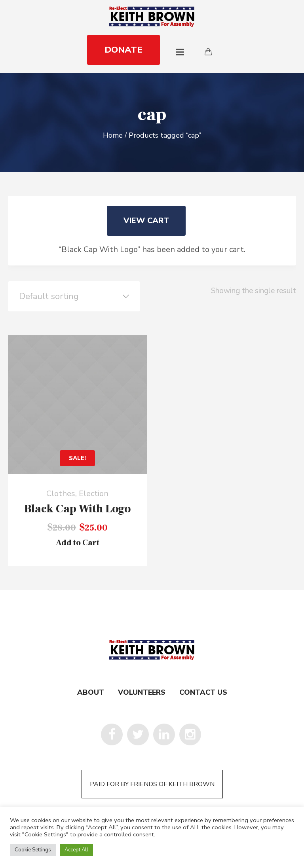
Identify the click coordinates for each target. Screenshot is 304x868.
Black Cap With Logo (77, 509)
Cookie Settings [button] (33, 850)
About (91, 692)
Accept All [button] (76, 850)
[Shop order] (74, 296)
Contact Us (203, 692)
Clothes (61, 494)
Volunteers (142, 692)
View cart (146, 221)
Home (113, 135)
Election (94, 494)
